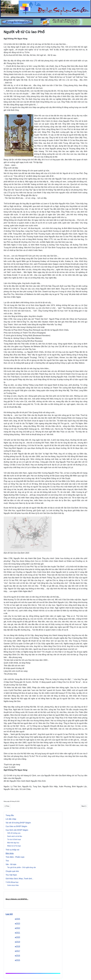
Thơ (7, 861)
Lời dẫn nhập (11, 819)
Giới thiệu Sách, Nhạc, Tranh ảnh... (19, 879)
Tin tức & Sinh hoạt (14, 839)
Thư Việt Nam (11, 875)
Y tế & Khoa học (12, 882)
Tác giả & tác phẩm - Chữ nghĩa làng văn (22, 867)
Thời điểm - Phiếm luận (15, 857)
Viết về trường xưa (14, 833)
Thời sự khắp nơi (12, 850)
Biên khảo (10, 853)
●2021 (17, 933)
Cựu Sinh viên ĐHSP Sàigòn (17, 830)
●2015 (17, 960)
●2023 (17, 923)
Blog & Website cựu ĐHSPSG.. (17, 899)
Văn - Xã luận (11, 864)
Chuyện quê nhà (12, 871)
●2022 (17, 928)
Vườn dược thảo (13, 885)
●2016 (17, 956)
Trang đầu (10, 815)
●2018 (17, 946)
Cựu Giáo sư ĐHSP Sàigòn (16, 826)
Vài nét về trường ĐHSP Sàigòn (18, 823)
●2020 (17, 937)
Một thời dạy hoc (13, 843)
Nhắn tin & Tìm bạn (14, 846)
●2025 (17, 919)
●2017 (17, 951)
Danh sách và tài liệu (15, 836)
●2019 (17, 942)
